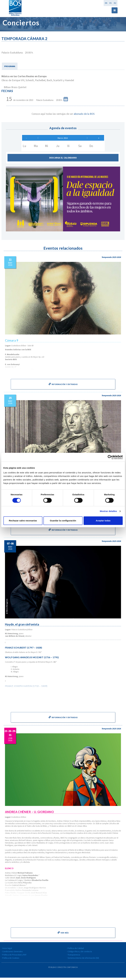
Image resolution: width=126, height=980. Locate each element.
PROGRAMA (10, 66)
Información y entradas (63, 386)
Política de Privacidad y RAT (14, 957)
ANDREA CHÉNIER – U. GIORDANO (30, 814)
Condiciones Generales (13, 954)
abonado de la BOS (84, 114)
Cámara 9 (12, 343)
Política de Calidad (76, 951)
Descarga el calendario (63, 160)
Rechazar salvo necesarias (23, 521)
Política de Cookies (11, 960)
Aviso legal (7, 951)
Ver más (63, 935)
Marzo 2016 (63, 139)
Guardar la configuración (63, 521)
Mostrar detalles (108, 511)
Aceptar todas (103, 521)
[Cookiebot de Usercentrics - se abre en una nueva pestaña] (110, 457)
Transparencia (74, 957)
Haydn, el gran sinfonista (22, 627)
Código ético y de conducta (80, 954)
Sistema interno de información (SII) (83, 960)
